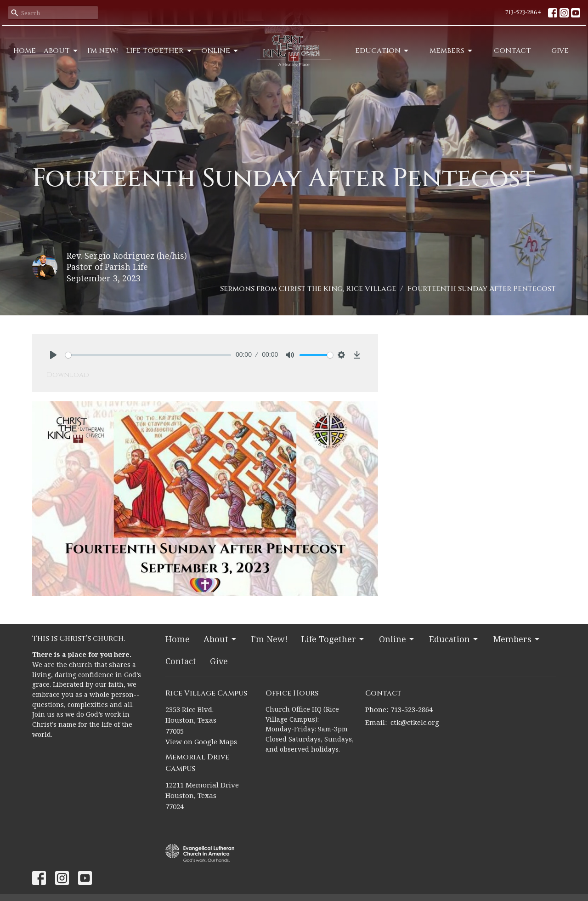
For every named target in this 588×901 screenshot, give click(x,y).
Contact (512, 51)
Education (382, 51)
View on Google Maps (201, 741)
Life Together (159, 51)
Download (68, 375)
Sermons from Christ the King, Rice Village (308, 289)
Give (560, 51)
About (61, 51)
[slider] (148, 355)
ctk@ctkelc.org (415, 722)
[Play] (53, 355)
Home (25, 51)
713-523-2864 (523, 12)
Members (452, 51)
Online (220, 51)
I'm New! (103, 51)
